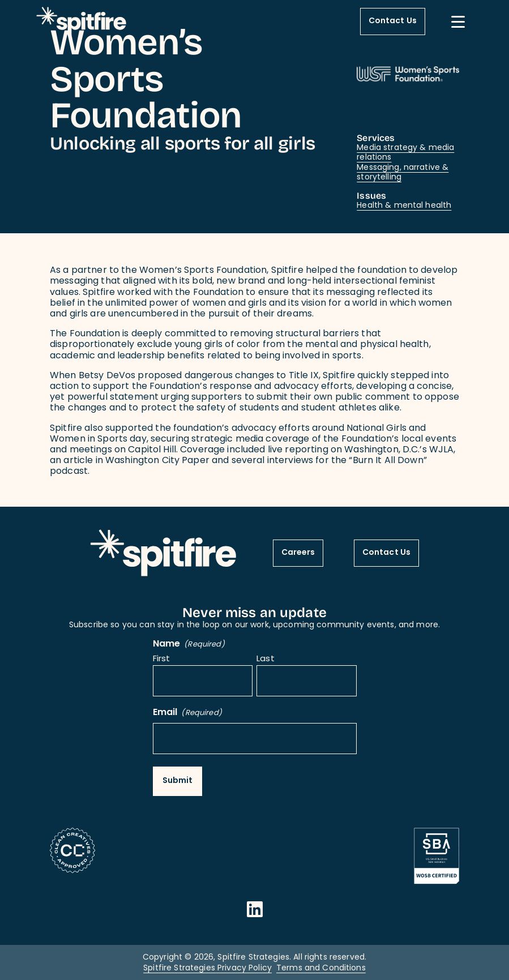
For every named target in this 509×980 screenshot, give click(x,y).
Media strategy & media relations (405, 153)
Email (187, 713)
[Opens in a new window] (255, 909)
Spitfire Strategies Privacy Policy (208, 968)
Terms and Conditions (321, 968)
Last (266, 660)
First (162, 660)
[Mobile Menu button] (458, 22)
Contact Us (393, 21)
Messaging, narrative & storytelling (403, 173)
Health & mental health (404, 206)
